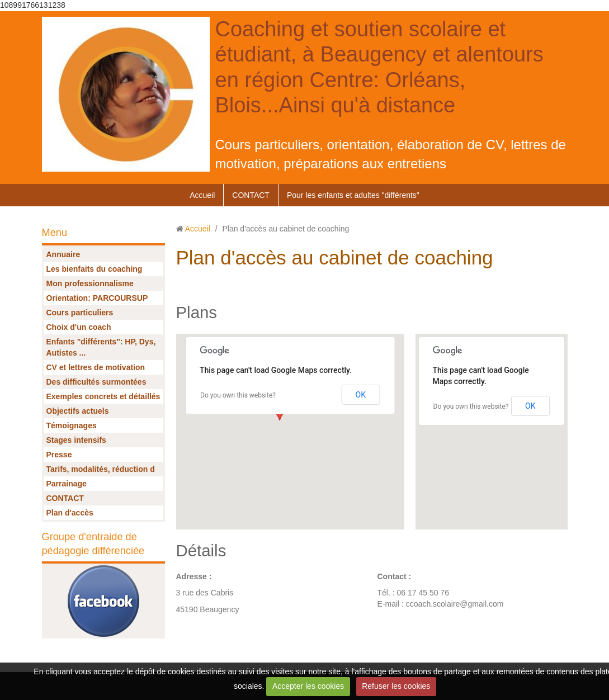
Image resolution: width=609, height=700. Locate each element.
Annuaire (63, 254)
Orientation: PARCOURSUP (97, 298)
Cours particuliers (80, 313)
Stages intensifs (76, 440)
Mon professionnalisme (90, 283)
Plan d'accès (70, 513)
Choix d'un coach (79, 327)
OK (361, 395)
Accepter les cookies (308, 686)
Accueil (202, 195)
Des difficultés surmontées (96, 382)
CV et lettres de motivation (96, 367)
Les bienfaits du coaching (95, 269)
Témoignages (72, 425)
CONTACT (251, 195)
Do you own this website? (238, 395)
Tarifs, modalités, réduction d (101, 469)
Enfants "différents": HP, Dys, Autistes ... (101, 347)
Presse (59, 455)
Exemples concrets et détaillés (103, 396)
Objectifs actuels (78, 411)
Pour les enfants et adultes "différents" (353, 195)
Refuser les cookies (396, 686)
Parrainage (67, 484)
